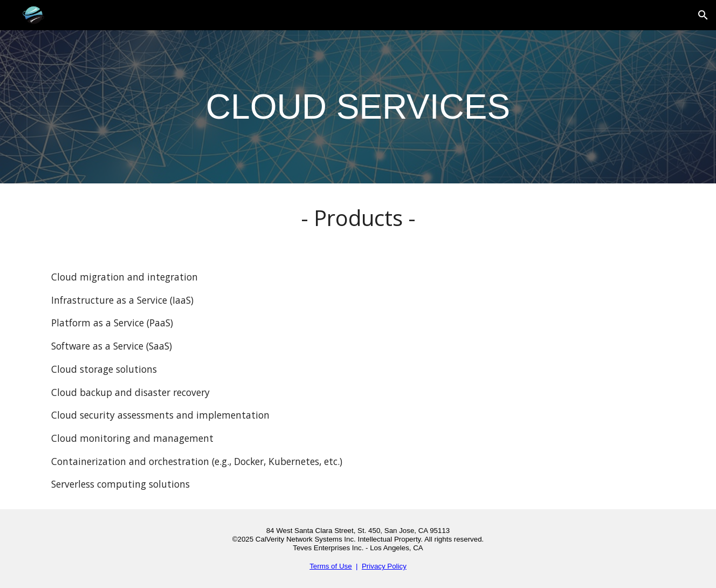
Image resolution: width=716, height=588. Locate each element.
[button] (703, 15)
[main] (358, 107)
